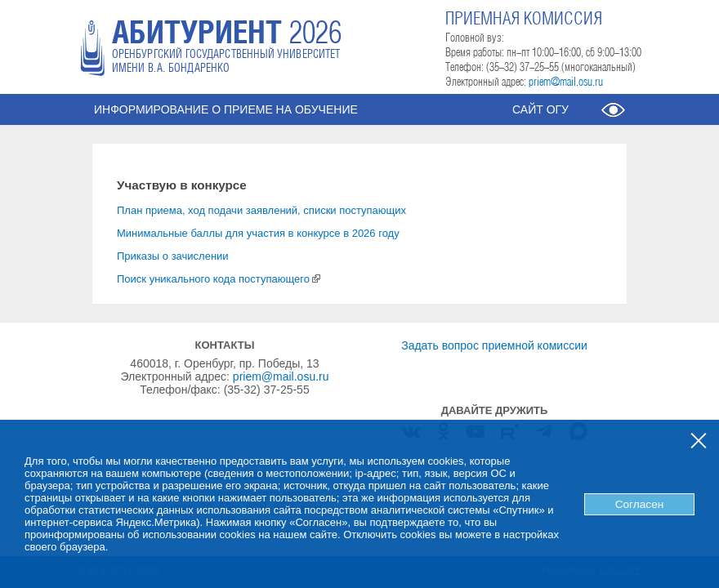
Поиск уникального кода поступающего (219, 279)
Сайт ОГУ (540, 109)
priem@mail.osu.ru (566, 82)
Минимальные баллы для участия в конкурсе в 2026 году (258, 233)
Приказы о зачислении (173, 256)
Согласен (640, 504)
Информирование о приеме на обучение (226, 109)
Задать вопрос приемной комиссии (494, 345)
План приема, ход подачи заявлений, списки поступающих (261, 210)
